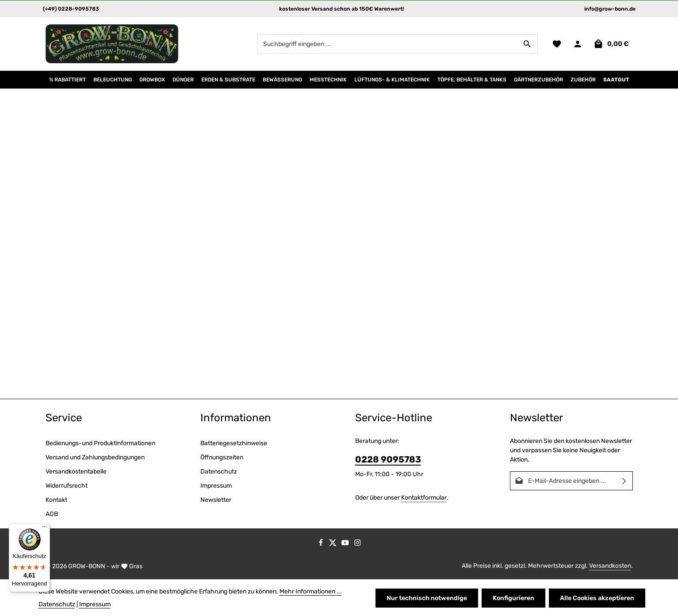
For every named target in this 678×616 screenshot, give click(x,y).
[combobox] (387, 44)
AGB (52, 514)
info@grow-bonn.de (610, 9)
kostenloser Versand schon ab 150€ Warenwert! (341, 9)
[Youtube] (346, 545)
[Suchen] (527, 44)
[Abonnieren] (624, 481)
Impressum (216, 486)
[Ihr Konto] (578, 44)
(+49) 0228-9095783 (71, 9)
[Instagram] (358, 545)
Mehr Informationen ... (311, 591)
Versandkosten (610, 566)
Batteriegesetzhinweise (234, 443)
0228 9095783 (388, 459)
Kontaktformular (424, 498)
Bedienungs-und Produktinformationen (100, 443)
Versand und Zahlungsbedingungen (95, 457)
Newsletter (216, 500)
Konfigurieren (513, 598)
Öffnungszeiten (222, 457)
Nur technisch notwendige (427, 598)
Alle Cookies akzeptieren (597, 598)
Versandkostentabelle (76, 472)
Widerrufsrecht (67, 486)
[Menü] (45, 529)
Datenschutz (219, 472)
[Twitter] (333, 545)
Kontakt (56, 500)
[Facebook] (322, 545)
